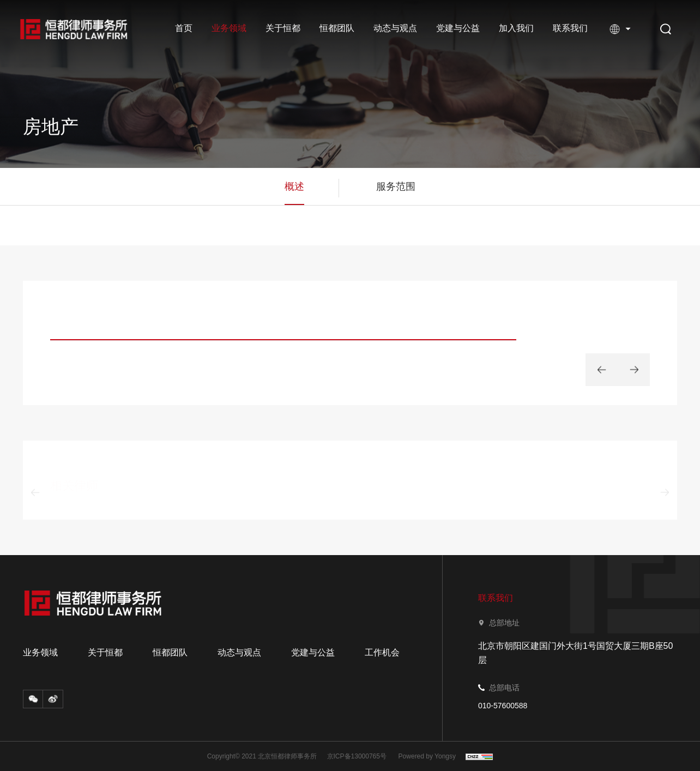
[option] (283, 329)
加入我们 (516, 28)
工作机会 (382, 653)
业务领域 (229, 28)
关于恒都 (283, 28)
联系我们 (570, 28)
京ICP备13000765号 (357, 756)
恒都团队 (337, 28)
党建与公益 (458, 28)
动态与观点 (395, 28)
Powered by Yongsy (427, 756)
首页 (184, 28)
